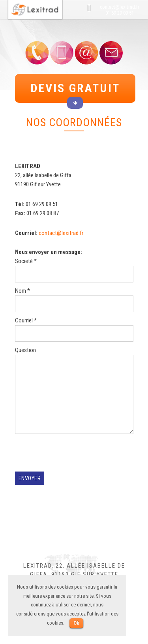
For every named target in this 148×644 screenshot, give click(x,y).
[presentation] (75, 456)
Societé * (74, 270)
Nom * (74, 300)
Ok (76, 623)
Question (74, 392)
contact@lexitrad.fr (120, 7)
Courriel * (74, 329)
